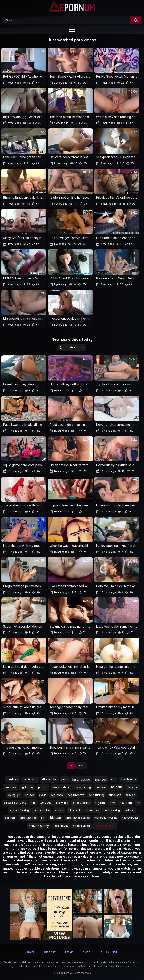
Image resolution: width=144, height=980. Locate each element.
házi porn (126, 803)
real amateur (61, 787)
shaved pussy (39, 826)
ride (33, 803)
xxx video (46, 803)
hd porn (117, 787)
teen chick (92, 810)
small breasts (128, 779)
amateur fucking (19, 810)
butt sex (101, 787)
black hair (132, 787)
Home (31, 952)
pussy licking (82, 803)
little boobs (49, 779)
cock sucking (112, 810)
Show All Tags (105, 826)
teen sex (10, 787)
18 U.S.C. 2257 (108, 952)
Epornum (64, 973)
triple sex (115, 795)
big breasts (76, 795)
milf (113, 779)
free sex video (42, 810)
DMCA (86, 952)
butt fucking (30, 780)
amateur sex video (78, 818)
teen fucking (61, 826)
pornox (43, 787)
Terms (69, 952)
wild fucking (97, 795)
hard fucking (81, 780)
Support (50, 952)
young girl (14, 795)
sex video (62, 803)
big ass (55, 818)
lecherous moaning (106, 818)
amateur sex (28, 818)
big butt (10, 818)
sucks (43, 795)
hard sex (12, 779)
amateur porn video (15, 803)
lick (43, 818)
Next (81, 766)
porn (65, 779)
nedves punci (130, 818)
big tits (100, 803)
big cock (57, 795)
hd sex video (81, 826)
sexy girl (130, 795)
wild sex (59, 810)
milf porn (130, 810)
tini (138, 803)
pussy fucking (82, 787)
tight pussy (27, 787)
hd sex (30, 795)
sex (112, 803)
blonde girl (75, 810)
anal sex (101, 780)
